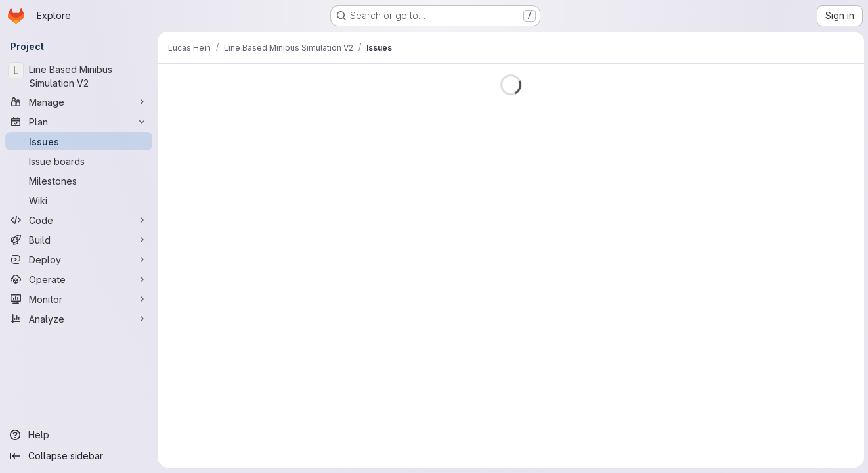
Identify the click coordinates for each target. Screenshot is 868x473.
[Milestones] (79, 181)
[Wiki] (79, 200)
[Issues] (79, 141)
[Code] (79, 220)
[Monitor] (79, 299)
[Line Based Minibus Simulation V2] (79, 76)
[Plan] (79, 122)
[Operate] (79, 279)
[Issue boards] (79, 161)
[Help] (79, 435)
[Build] (79, 240)
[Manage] (79, 102)
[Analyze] (79, 319)
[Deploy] (79, 259)
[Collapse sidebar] (79, 456)
